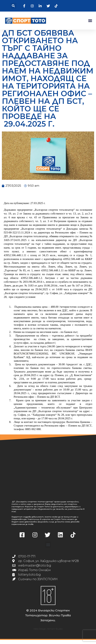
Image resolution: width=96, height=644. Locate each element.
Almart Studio (55, 633)
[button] (13, 6)
